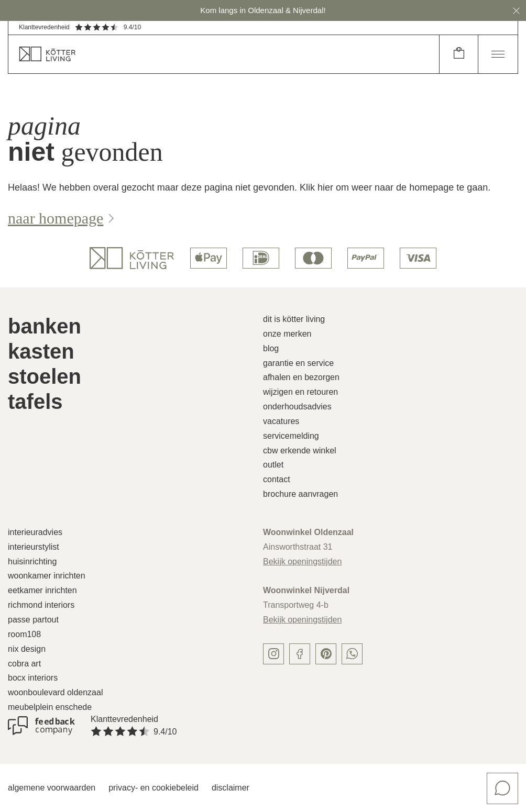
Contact (277, 479)
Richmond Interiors (41, 605)
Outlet (273, 465)
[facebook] (300, 654)
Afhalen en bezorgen (301, 377)
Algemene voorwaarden (52, 788)
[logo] (132, 258)
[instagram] (273, 654)
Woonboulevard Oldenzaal (55, 692)
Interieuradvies (35, 532)
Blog (271, 348)
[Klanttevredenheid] (41, 726)
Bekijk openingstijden (302, 561)
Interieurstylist (34, 547)
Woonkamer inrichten (47, 576)
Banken (45, 326)
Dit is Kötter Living (294, 319)
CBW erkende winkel (300, 451)
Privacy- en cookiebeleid (154, 788)
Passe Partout (33, 620)
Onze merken (287, 334)
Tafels (35, 402)
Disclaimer (231, 788)
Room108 (24, 634)
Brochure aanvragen (300, 494)
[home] (224, 54)
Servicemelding (291, 436)
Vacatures (281, 421)
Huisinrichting (32, 561)
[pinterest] (326, 654)
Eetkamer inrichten (42, 590)
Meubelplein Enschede (50, 707)
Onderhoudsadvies (297, 407)
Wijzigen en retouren (300, 392)
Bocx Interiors (33, 678)
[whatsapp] (352, 654)
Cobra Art (24, 664)
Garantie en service (298, 363)
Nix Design (27, 649)
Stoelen (45, 376)
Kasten (41, 351)
